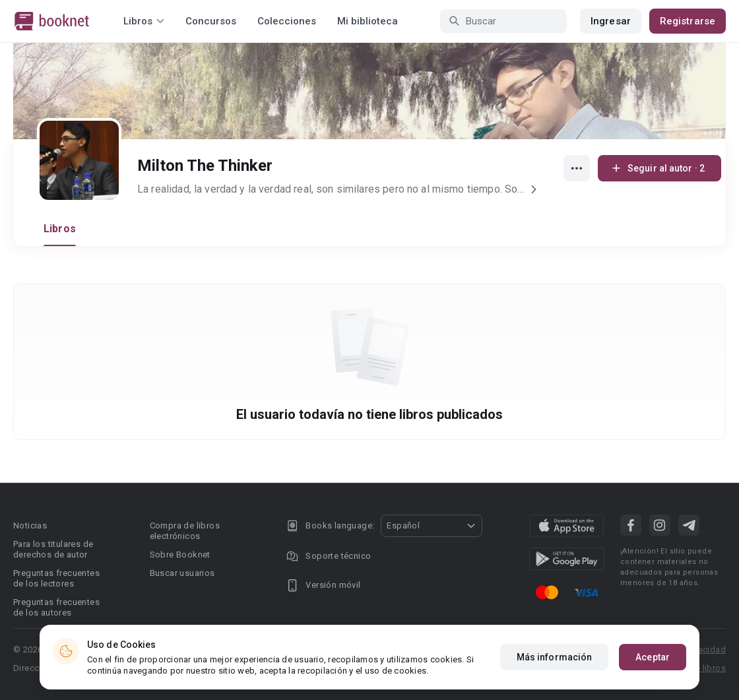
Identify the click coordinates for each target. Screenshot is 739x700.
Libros (60, 229)
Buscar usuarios (182, 573)
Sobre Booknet (180, 555)
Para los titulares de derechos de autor (53, 549)
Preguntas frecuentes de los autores (56, 607)
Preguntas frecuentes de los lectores (56, 578)
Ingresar (611, 21)
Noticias (30, 525)
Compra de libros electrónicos (185, 531)
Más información (555, 657)
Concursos (211, 21)
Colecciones (287, 21)
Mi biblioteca (368, 21)
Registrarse (688, 21)
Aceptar (653, 657)
